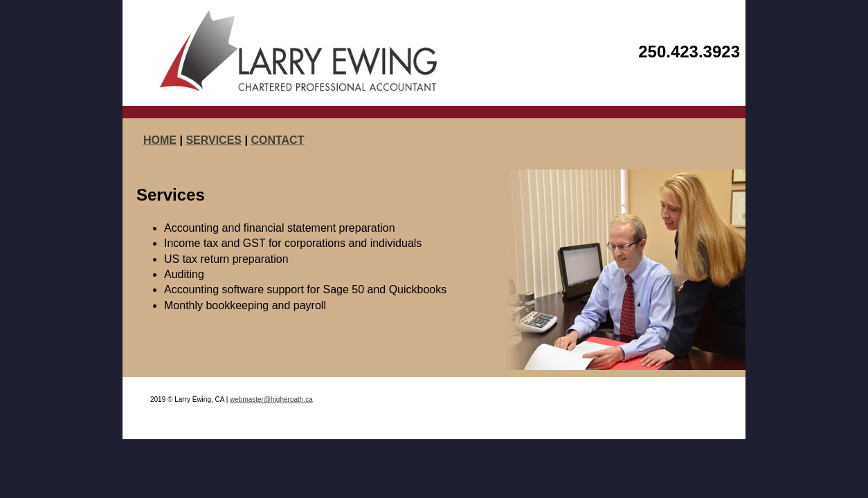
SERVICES (214, 140)
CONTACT (277, 140)
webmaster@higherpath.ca (271, 399)
